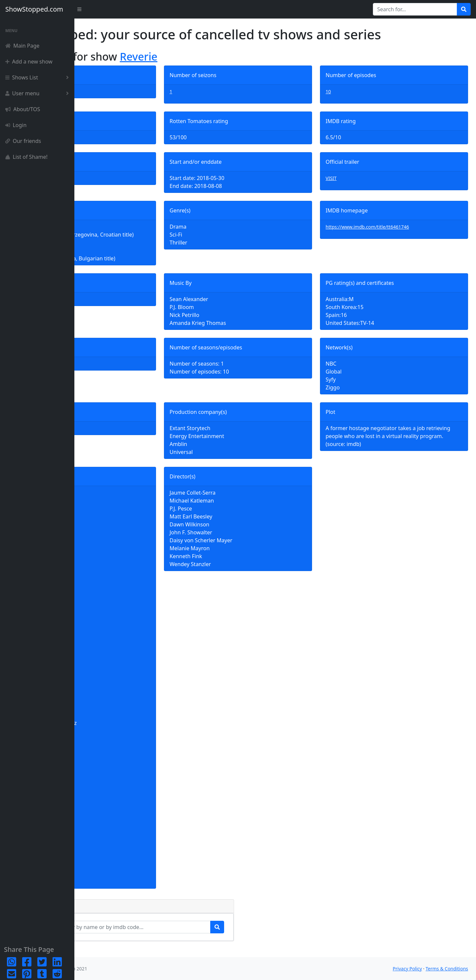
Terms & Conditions (447, 969)
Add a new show (29, 62)
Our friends (23, 141)
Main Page (22, 46)
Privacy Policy (407, 969)
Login (16, 125)
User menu (38, 93)
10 (353, 91)
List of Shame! (26, 157)
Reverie (213, 56)
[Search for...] (415, 9)
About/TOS (23, 109)
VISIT (356, 178)
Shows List (38, 77)
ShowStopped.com (34, 9)
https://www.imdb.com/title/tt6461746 (392, 227)
